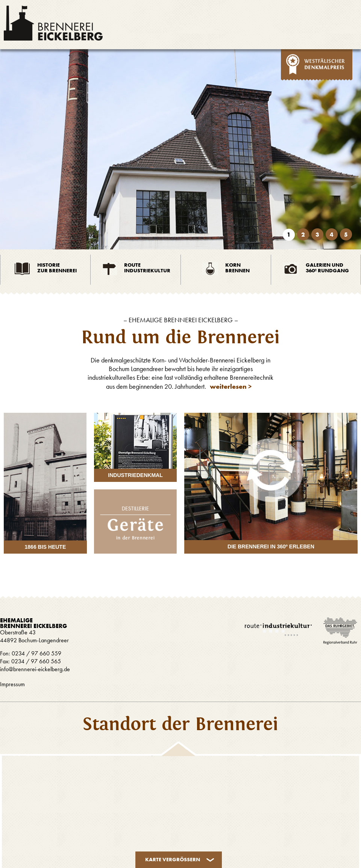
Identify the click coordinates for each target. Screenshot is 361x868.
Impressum (12, 684)
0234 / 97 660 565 (35, 661)
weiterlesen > (231, 386)
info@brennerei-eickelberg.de (35, 669)
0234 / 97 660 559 (36, 653)
